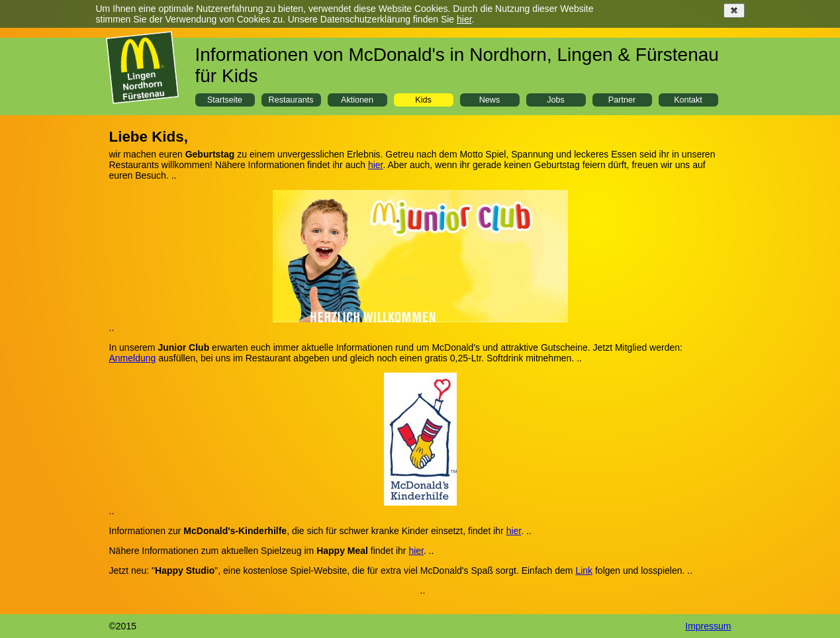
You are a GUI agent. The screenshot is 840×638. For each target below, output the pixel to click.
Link (584, 570)
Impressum (708, 626)
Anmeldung (133, 358)
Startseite (225, 100)
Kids (423, 100)
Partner (622, 100)
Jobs (556, 100)
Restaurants (291, 100)
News (490, 100)
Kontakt (688, 100)
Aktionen (357, 100)
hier (464, 19)
